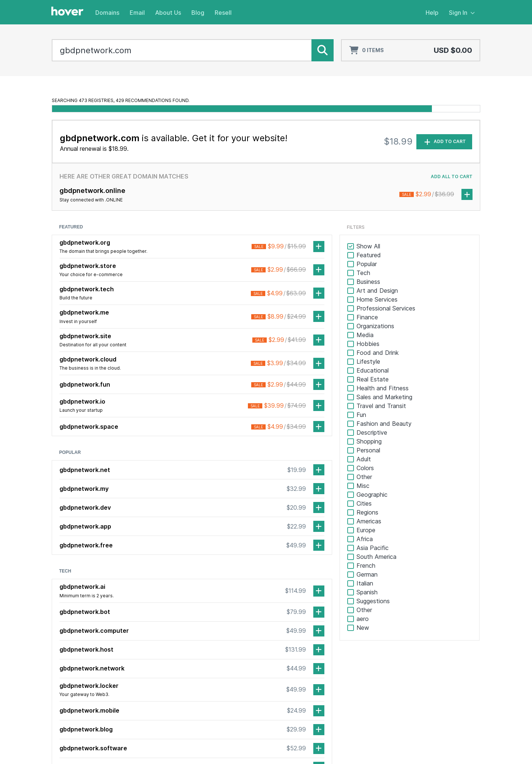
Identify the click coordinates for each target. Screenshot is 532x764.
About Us (168, 13)
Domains (107, 13)
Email (137, 13)
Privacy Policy (463, 746)
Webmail (434, 669)
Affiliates (361, 689)
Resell (223, 13)
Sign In (462, 13)
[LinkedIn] (72, 665)
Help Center (365, 659)
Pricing (214, 689)
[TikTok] (87, 665)
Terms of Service (418, 746)
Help (432, 13)
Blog (198, 13)
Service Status (368, 669)
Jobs (281, 679)
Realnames (219, 708)
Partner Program (370, 679)
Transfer (216, 669)
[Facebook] (57, 665)
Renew (214, 679)
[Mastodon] (102, 665)
